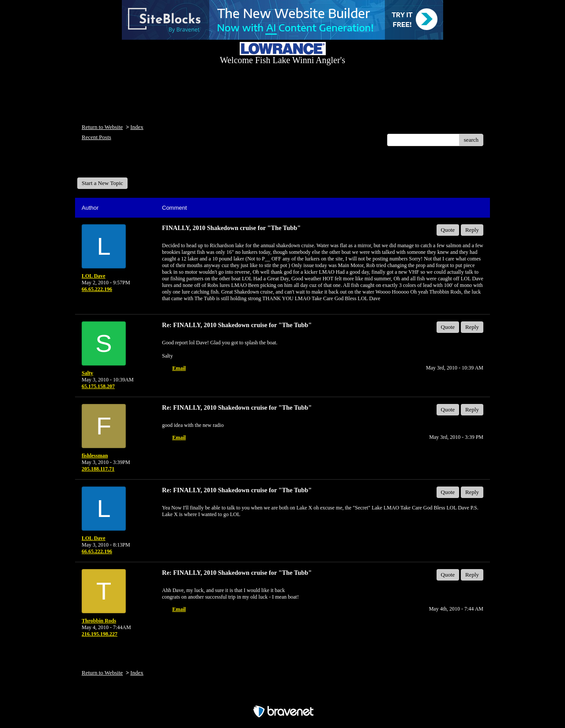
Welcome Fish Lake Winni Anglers (125, 165)
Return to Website (102, 127)
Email (179, 368)
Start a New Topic (102, 183)
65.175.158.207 (98, 386)
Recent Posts (96, 137)
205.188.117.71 (98, 469)
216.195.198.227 (100, 634)
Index (137, 127)
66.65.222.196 (97, 289)
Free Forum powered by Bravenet (282, 696)
